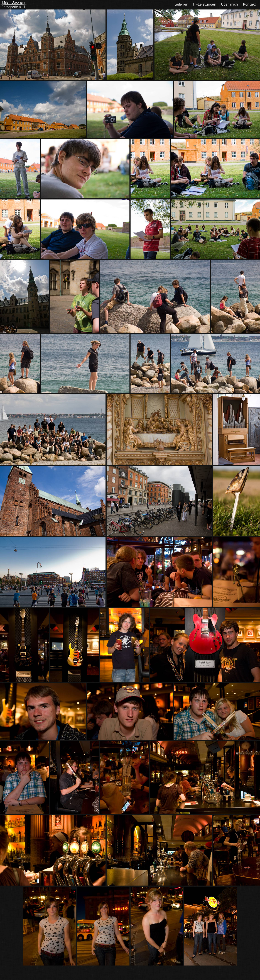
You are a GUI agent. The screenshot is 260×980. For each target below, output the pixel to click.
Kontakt (250, 4)
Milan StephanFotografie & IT (13, 5)
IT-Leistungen (205, 4)
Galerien (181, 4)
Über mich (230, 4)
